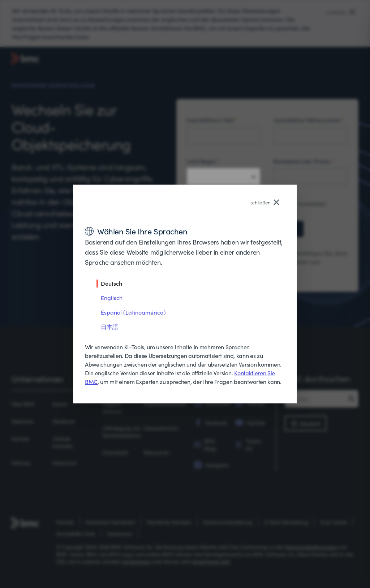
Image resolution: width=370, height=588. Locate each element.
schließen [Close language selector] (265, 202)
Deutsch (111, 283)
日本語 (109, 327)
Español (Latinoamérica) (133, 312)
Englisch (112, 298)
